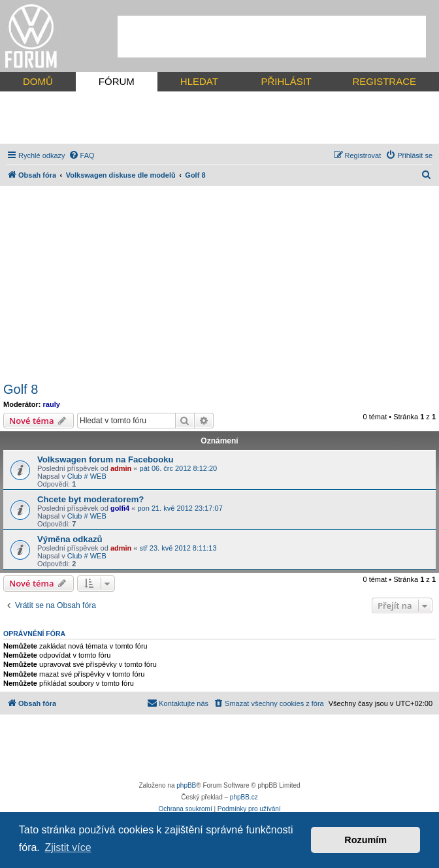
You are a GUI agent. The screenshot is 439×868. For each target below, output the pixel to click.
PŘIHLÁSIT (286, 81)
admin (121, 468)
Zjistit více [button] (68, 847)
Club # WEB (87, 476)
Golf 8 (21, 389)
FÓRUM (117, 81)
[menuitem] (82, 155)
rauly (52, 404)
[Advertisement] (272, 37)
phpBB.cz (244, 797)
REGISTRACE (384, 81)
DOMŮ (38, 81)
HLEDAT (199, 81)
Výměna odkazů (70, 539)
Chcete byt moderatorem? (90, 499)
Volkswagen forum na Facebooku (106, 459)
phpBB (186, 785)
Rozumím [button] (366, 840)
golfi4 (120, 508)
